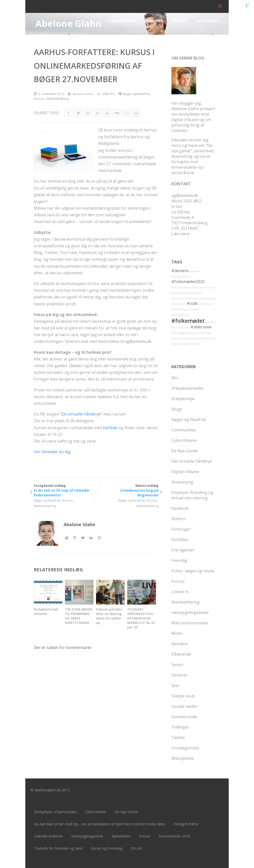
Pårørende (181, 654)
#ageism (195, 271)
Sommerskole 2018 (174, 836)
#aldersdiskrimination (186, 309)
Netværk (180, 644)
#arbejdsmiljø (180, 327)
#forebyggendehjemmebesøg (191, 333)
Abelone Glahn (68, 23)
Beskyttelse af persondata (55, 812)
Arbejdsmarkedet (187, 388)
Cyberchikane (184, 440)
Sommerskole (184, 717)
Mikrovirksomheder (190, 623)
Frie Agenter (183, 550)
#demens (180, 271)
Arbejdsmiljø (183, 399)
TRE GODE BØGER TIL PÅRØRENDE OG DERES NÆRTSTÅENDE (79, 616)
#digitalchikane (191, 344)
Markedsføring (57, 98)
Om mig (179, 21)
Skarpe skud (183, 696)
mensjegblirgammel (190, 612)
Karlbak (110, 428)
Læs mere (181, 234)
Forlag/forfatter (186, 824)
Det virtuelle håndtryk (192, 461)
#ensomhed (179, 298)
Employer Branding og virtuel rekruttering (192, 495)
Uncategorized (185, 748)
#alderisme (201, 327)
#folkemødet (188, 321)
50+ (175, 378)
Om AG (137, 848)
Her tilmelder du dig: (52, 452)
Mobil (177, 633)
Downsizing (182, 482)
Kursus (39, 98)
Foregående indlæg (65, 490)
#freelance (206, 304)
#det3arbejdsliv (181, 288)
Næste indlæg (127, 490)
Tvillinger (180, 727)
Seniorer (154, 21)
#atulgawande (180, 315)
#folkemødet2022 (188, 282)
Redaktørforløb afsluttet (46, 611)
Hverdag (179, 560)
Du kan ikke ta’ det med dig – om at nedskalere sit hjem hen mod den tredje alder (100, 824)
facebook (180, 508)
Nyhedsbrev (207, 21)
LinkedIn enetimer (49, 836)
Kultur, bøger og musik (193, 571)
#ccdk (192, 303)
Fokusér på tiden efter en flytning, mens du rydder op (109, 616)
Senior (177, 665)
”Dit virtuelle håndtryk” (81, 414)
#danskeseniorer (204, 288)
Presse (145, 836)
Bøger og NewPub (136, 94)
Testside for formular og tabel (58, 848)
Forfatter (180, 540)
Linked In (180, 592)
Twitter (178, 738)
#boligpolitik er (181, 277)
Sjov (175, 685)
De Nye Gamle (185, 451)
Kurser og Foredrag (107, 848)
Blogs (177, 409)
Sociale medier (185, 706)
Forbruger (181, 529)
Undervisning (123, 21)
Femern (178, 519)
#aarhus (211, 322)
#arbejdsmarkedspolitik (187, 293)
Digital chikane (185, 472)
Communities (184, 430)
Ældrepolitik (183, 758)
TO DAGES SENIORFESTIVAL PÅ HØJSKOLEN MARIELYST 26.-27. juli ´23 (141, 618)
